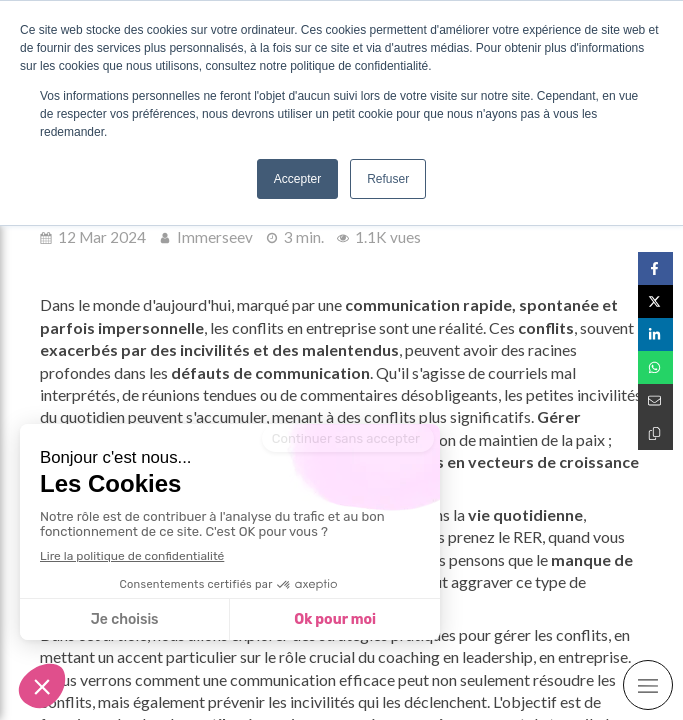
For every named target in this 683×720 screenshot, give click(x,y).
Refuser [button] (388, 179)
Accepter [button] (297, 179)
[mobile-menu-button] (648, 685)
